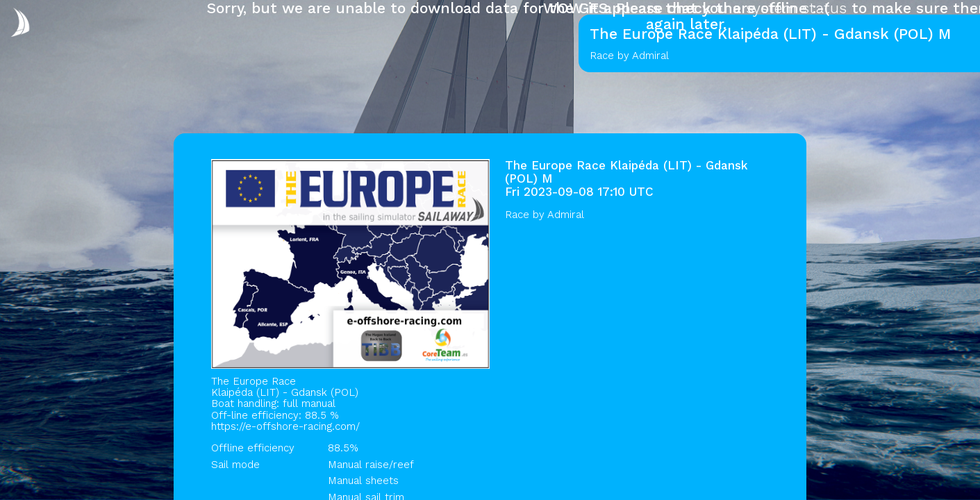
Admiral (566, 215)
